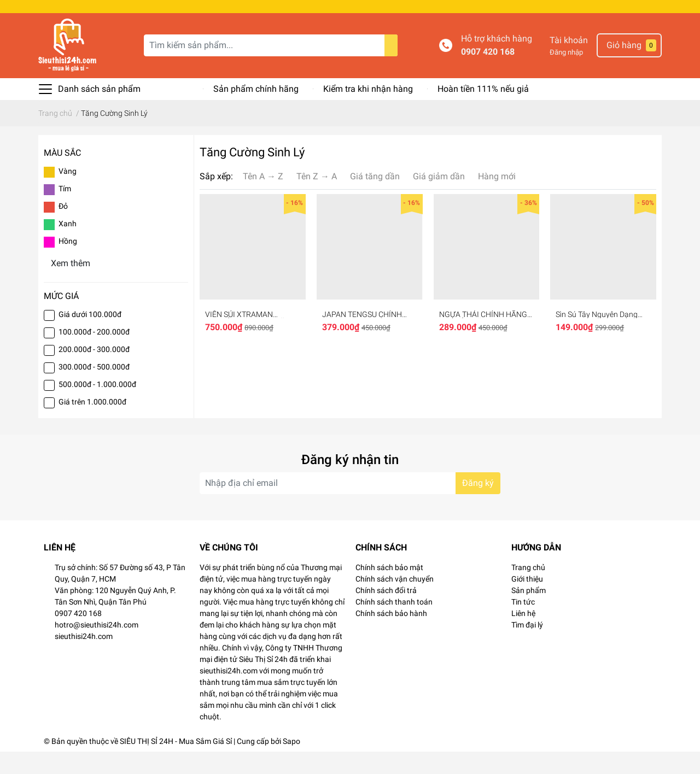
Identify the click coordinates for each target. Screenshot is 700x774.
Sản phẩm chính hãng (256, 111)
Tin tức (523, 624)
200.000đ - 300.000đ (94, 372)
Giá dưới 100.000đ (90, 337)
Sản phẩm (529, 613)
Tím (65, 211)
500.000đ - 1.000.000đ (97, 407)
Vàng (68, 193)
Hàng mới (497, 199)
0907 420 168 (488, 74)
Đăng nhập (566, 75)
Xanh (68, 246)
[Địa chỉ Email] (350, 506)
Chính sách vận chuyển (395, 601)
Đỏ (63, 228)
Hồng (68, 263)
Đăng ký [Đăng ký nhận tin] (478, 505)
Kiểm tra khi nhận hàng (368, 111)
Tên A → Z (263, 199)
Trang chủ (528, 590)
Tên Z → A (317, 199)
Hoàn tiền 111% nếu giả (483, 111)
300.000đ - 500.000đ (94, 389)
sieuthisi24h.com (84, 659)
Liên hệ (523, 636)
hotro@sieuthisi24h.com (97, 647)
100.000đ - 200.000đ (94, 354)
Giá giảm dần (439, 199)
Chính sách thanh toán (394, 624)
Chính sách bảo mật (389, 590)
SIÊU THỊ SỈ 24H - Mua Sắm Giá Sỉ (176, 764)
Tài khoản (569, 63)
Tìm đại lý (527, 647)
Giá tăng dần (375, 199)
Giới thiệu (527, 601)
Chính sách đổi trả (386, 613)
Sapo (291, 764)
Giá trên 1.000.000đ (92, 424)
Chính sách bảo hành (391, 636)
